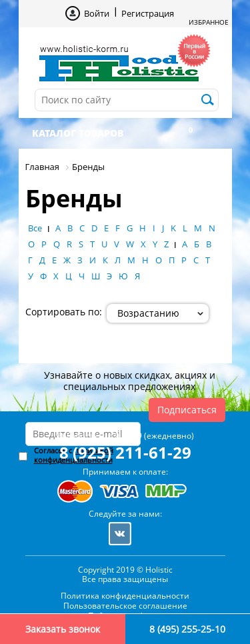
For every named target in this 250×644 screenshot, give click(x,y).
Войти (97, 13)
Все (35, 228)
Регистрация (148, 13)
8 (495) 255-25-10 (187, 629)
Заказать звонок (63, 629)
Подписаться (187, 410)
